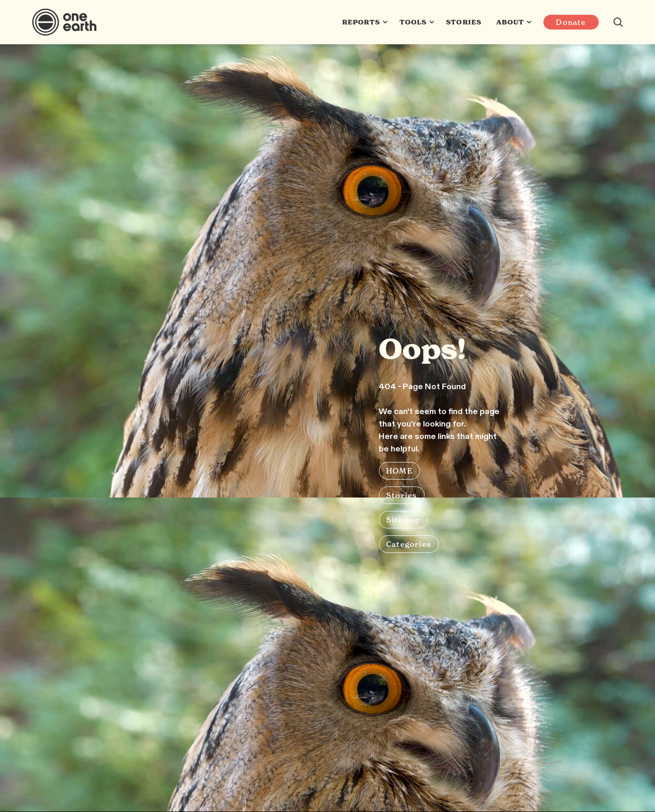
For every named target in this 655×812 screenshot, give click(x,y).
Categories (409, 544)
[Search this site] (618, 22)
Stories (464, 22)
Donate (571, 22)
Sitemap (403, 520)
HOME (399, 471)
